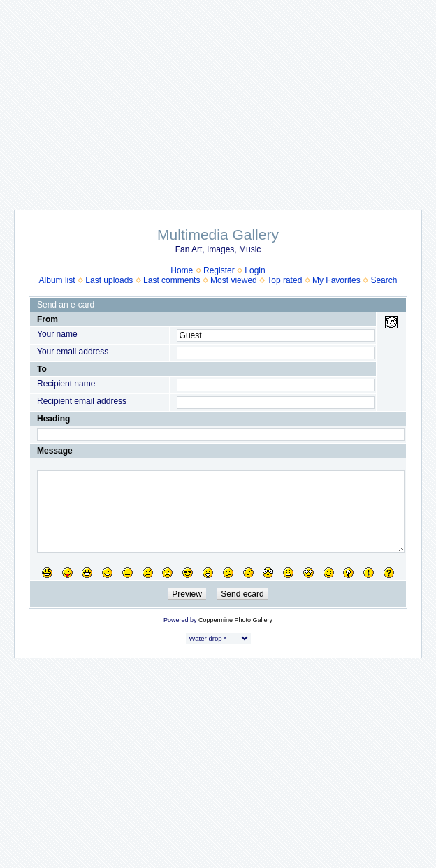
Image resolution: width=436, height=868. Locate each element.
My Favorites (336, 280)
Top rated (284, 280)
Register (219, 270)
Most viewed (234, 280)
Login (255, 270)
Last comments (172, 280)
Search (384, 280)
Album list (57, 280)
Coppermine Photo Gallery (235, 620)
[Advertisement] (218, 98)
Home (182, 270)
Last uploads (109, 280)
